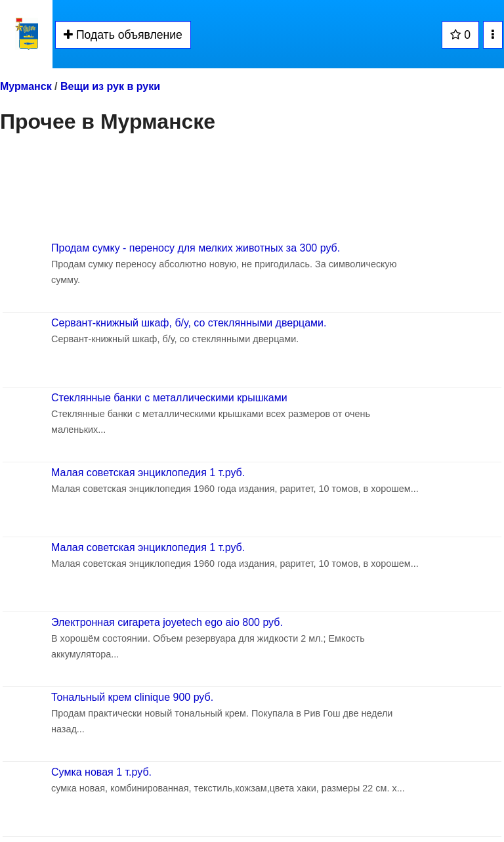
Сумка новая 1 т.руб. (101, 772)
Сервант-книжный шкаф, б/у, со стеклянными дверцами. (189, 323)
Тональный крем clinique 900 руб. (132, 697)
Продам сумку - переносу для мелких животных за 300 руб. (196, 248)
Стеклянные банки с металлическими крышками (169, 398)
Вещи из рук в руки (110, 86)
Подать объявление (123, 35)
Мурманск (26, 86)
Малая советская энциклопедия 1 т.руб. (148, 473)
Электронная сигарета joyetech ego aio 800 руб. (167, 622)
